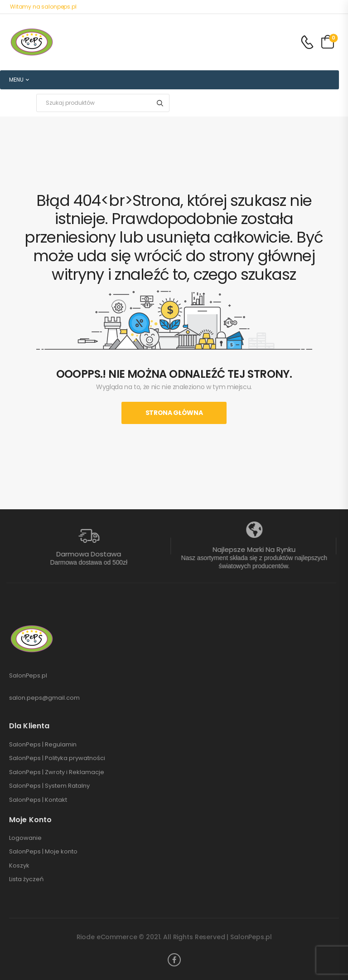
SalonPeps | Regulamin (43, 745)
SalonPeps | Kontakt (38, 800)
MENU (16, 80)
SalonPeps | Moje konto (43, 852)
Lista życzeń (26, 879)
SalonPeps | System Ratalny (49, 786)
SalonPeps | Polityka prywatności (57, 758)
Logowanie (25, 838)
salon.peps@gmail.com (44, 698)
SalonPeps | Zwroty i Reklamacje (57, 772)
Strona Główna (174, 413)
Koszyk (19, 866)
